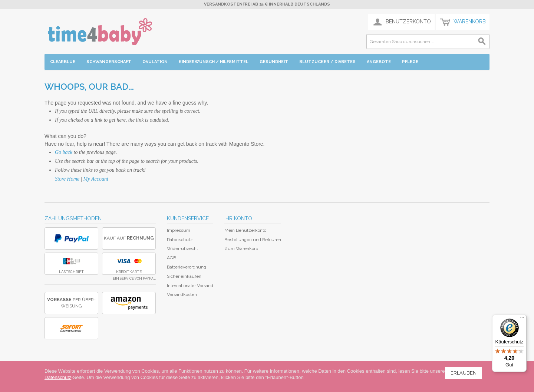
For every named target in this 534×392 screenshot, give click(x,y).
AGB (172, 258)
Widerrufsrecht (182, 248)
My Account (96, 179)
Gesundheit (274, 62)
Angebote (379, 62)
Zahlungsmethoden (73, 218)
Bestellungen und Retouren (253, 240)
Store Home (67, 179)
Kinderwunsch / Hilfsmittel (214, 62)
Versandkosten (182, 294)
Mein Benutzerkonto (245, 230)
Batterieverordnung (187, 267)
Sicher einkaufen (184, 276)
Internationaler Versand (190, 286)
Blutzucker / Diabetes (327, 62)
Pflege (410, 62)
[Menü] (522, 319)
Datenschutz (180, 240)
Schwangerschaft (109, 62)
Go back (64, 152)
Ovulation (155, 62)
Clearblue (63, 62)
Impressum (179, 230)
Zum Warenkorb (241, 248)
